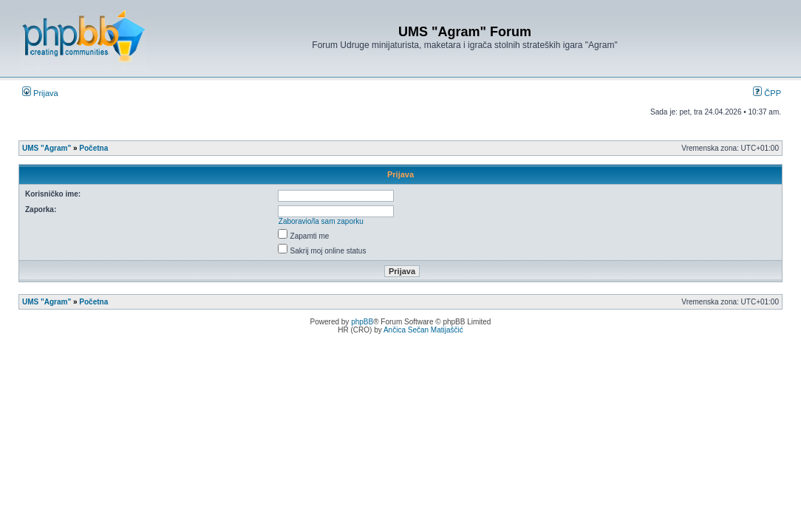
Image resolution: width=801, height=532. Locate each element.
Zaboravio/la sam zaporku (321, 221)
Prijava (40, 93)
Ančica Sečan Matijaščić (423, 330)
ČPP (767, 93)
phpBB (362, 322)
